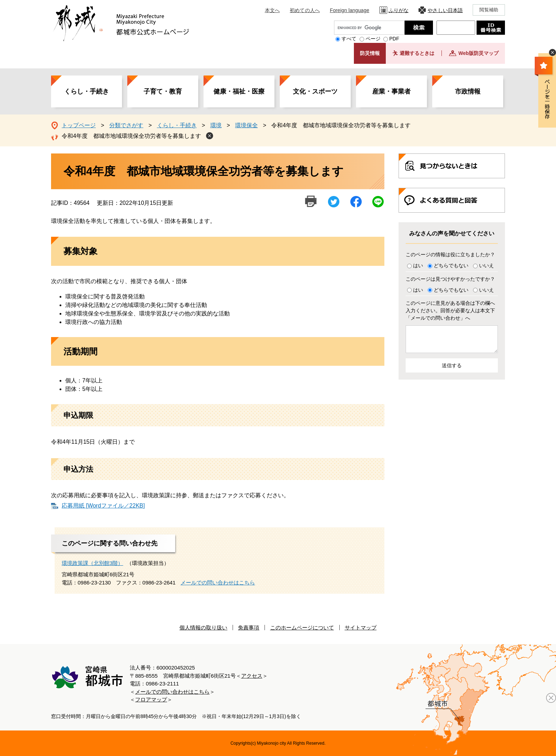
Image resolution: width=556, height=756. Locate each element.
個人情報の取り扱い (203, 628)
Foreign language (349, 10)
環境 (216, 125)
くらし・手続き (87, 91)
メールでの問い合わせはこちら (218, 583)
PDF (394, 39)
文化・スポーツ (315, 91)
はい (418, 265)
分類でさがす (126, 125)
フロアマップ (151, 699)
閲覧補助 (489, 10)
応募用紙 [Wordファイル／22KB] (103, 506)
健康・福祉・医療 (239, 91)
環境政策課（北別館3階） (92, 563)
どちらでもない (451, 265)
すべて (349, 39)
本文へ (272, 10)
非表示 (552, 52)
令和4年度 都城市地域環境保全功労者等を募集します (131, 136)
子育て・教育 (163, 91)
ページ (373, 39)
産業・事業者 (391, 91)
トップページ (79, 125)
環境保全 (246, 125)
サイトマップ (361, 628)
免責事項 (249, 628)
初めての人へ (305, 10)
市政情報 (468, 91)
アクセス (252, 676)
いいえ (486, 265)
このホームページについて (302, 628)
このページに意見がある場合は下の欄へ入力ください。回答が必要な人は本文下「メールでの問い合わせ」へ (450, 310)
